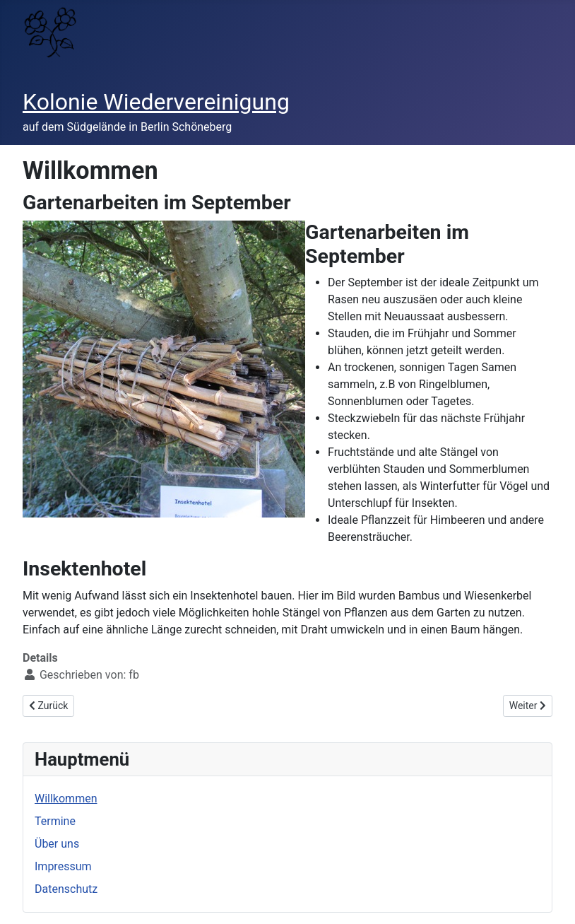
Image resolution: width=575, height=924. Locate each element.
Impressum (63, 866)
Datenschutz (66, 889)
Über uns (57, 844)
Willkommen (66, 799)
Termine (55, 821)
